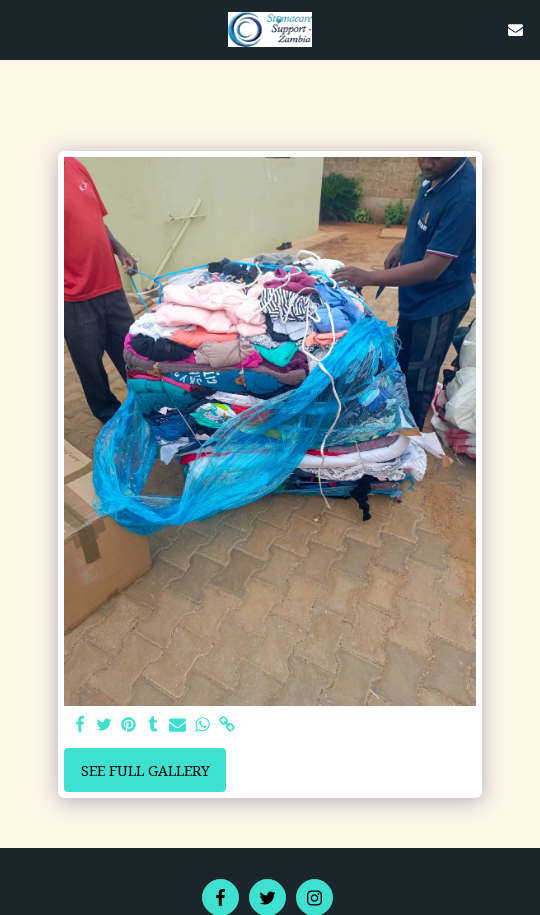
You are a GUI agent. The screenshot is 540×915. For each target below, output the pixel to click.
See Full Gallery (145, 770)
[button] (22, 28)
